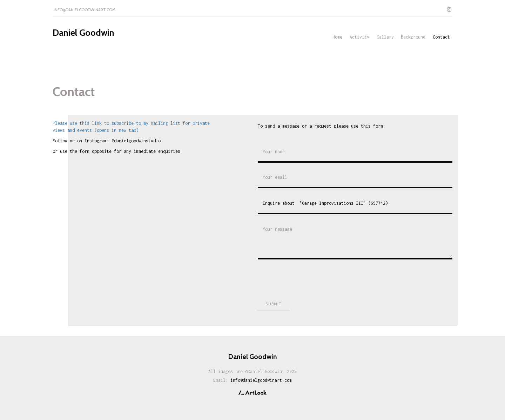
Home (337, 37)
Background (413, 37)
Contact (441, 37)
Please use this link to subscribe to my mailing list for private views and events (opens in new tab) (131, 127)
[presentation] (311, 278)
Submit (274, 304)
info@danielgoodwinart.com (85, 10)
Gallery (385, 37)
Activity (359, 37)
